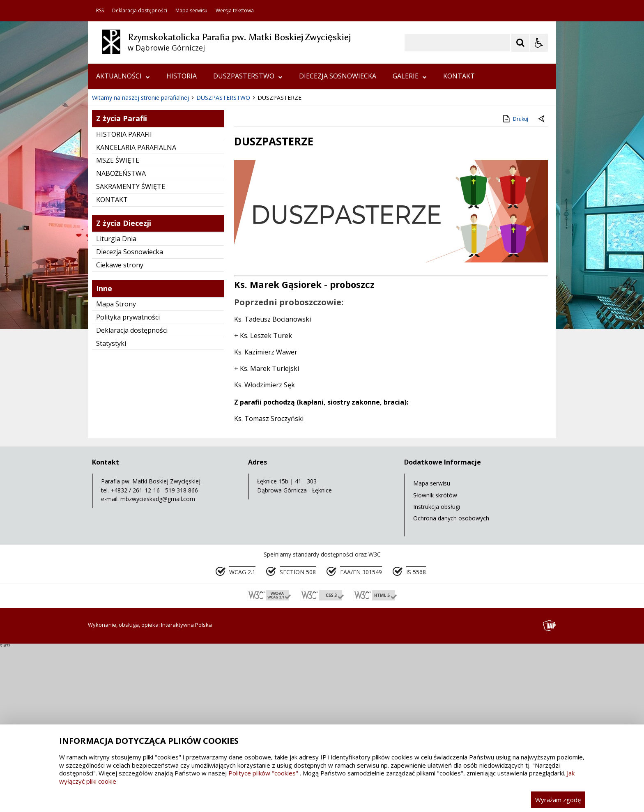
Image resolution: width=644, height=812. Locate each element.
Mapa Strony (116, 468)
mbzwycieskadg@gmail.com (158, 663)
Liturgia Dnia (116, 403)
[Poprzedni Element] (127, 237)
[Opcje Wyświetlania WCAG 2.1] (539, 43)
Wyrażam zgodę (558, 800)
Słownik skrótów (435, 659)
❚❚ (105, 237)
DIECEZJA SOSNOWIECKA (338, 76)
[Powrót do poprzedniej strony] (542, 283)
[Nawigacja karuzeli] (137, 237)
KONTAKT (459, 76)
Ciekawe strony (120, 429)
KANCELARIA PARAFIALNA (136, 312)
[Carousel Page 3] (183, 237)
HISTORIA (182, 76)
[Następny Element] (147, 237)
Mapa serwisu (191, 11)
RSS (100, 11)
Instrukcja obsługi (437, 671)
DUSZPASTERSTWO (248, 76)
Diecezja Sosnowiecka (130, 416)
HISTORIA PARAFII (124, 299)
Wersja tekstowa (235, 11)
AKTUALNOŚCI (123, 76)
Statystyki (111, 508)
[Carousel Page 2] (176, 237)
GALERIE (410, 76)
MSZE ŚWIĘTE (118, 324)
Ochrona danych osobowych (451, 682)
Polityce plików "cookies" (263, 773)
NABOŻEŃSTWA (121, 338)
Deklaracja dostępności (140, 11)
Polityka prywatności (128, 481)
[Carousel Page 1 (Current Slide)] (168, 237)
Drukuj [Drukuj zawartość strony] (515, 283)
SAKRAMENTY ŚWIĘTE (131, 351)
